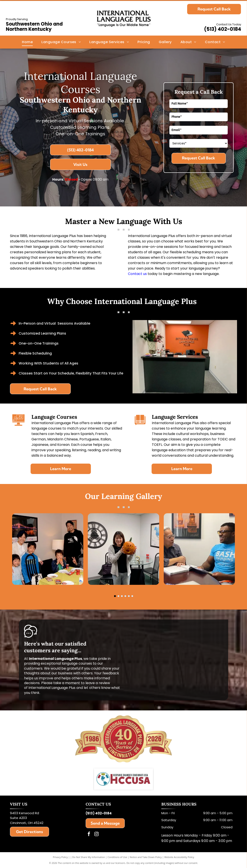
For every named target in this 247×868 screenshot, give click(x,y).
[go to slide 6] (132, 596)
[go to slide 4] (125, 596)
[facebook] (89, 834)
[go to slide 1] (115, 596)
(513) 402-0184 (223, 29)
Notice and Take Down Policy (146, 857)
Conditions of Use (117, 857)
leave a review (98, 683)
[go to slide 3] (122, 596)
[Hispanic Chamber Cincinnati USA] (124, 779)
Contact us (137, 274)
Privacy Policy (60, 857)
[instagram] (97, 834)
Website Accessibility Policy (179, 857)
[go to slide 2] (118, 596)
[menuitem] (27, 42)
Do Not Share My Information (89, 857)
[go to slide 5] (129, 596)
